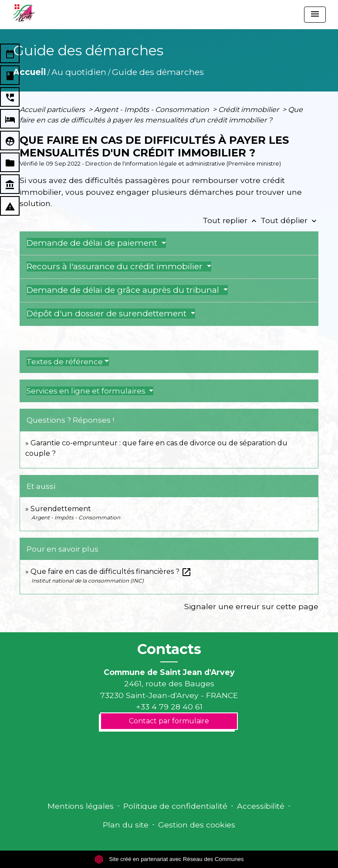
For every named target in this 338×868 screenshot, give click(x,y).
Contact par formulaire (169, 721)
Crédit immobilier (249, 110)
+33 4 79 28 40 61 (169, 707)
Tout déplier (289, 220)
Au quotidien (79, 72)
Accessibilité (261, 806)
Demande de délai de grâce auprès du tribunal (124, 290)
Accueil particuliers (53, 110)
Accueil (29, 72)
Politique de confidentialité (175, 806)
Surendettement (61, 509)
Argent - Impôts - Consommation (152, 110)
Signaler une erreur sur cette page (251, 606)
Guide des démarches (158, 72)
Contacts (169, 649)
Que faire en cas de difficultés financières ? (111, 571)
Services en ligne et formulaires (87, 391)
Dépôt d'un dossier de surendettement (108, 314)
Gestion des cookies (197, 825)
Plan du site (126, 825)
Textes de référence (65, 362)
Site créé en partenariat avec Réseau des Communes (169, 859)
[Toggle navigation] (315, 15)
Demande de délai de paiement (93, 243)
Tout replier (232, 220)
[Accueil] (23, 13)
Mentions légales (81, 806)
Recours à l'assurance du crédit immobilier (116, 266)
